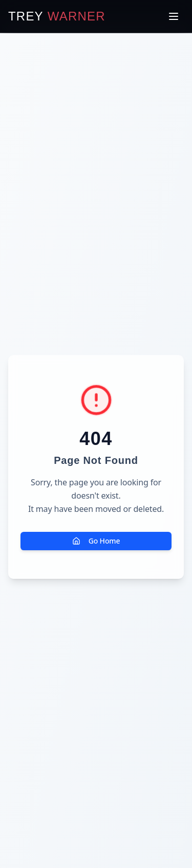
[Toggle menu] (174, 16)
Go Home (96, 541)
